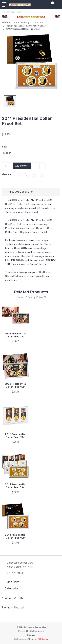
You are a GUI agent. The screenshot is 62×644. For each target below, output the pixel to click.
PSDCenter (43, 639)
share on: (7, 174)
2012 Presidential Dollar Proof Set (16, 536)
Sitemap (31, 635)
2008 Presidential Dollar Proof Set (16, 385)
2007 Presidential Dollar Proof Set (16, 335)
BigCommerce (37, 631)
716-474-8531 (15, 573)
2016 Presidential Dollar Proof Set (16, 436)
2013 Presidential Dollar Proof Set (16, 486)
